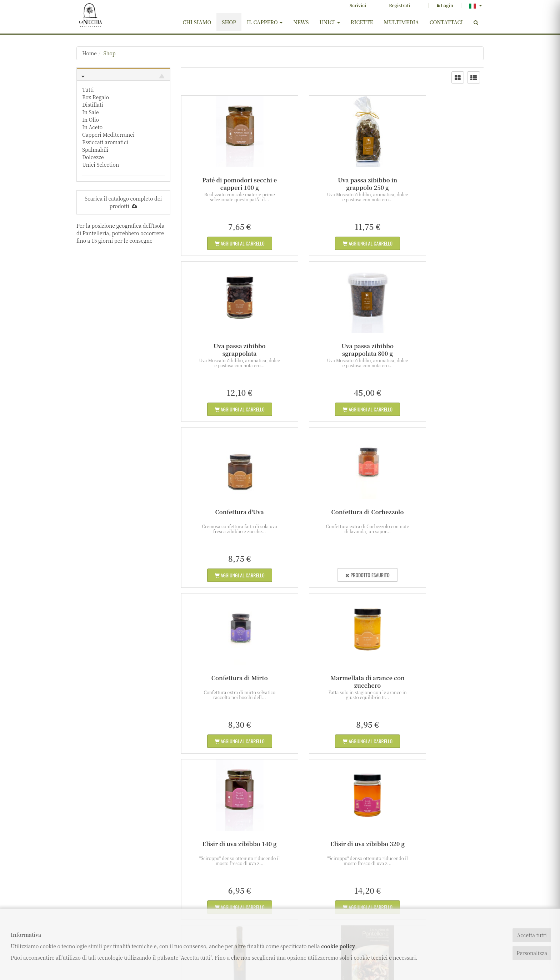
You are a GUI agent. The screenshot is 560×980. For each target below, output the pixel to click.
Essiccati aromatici (105, 142)
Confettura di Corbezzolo (437, 346)
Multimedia (401, 22)
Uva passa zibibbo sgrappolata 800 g (228, 350)
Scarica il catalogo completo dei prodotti (123, 202)
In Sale (91, 112)
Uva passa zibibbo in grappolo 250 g (332, 184)
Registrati (399, 5)
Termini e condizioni (239, 898)
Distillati (93, 105)
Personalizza (532, 953)
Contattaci (446, 22)
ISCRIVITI (437, 883)
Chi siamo (197, 22)
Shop (229, 22)
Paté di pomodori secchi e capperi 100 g (228, 184)
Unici (329, 22)
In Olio (91, 120)
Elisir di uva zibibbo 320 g (228, 678)
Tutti (88, 90)
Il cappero (265, 22)
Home (89, 53)
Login (445, 5)
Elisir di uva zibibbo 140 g (437, 512)
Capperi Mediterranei (108, 135)
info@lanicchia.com (103, 886)
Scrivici (358, 5)
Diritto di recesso (235, 907)
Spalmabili (95, 150)
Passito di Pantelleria (332, 678)
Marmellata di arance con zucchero (332, 516)
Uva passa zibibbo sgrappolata (437, 184)
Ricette (362, 22)
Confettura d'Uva (332, 346)
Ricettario (437, 678)
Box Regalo (96, 97)
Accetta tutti (532, 935)
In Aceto (92, 127)
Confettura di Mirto (228, 512)
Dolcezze (93, 157)
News (301, 22)
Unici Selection (101, 165)
